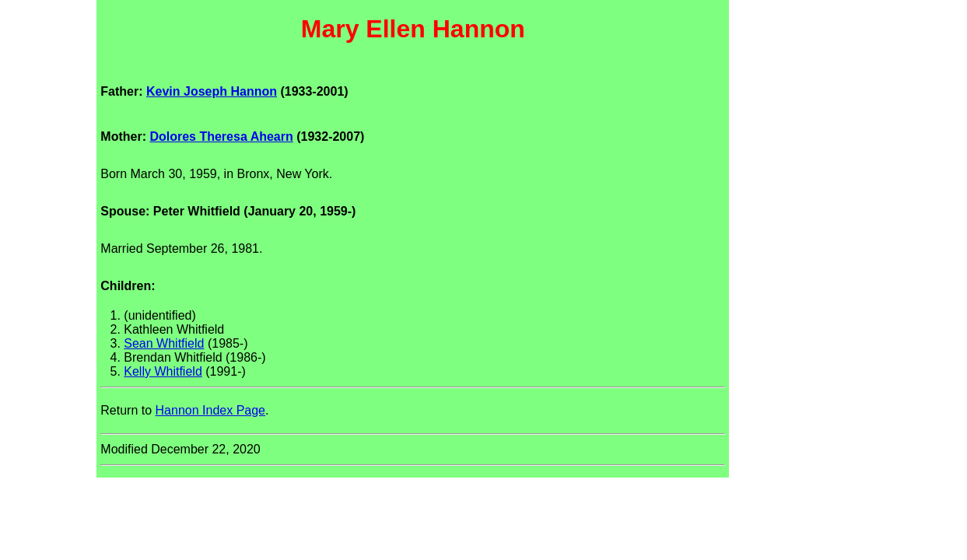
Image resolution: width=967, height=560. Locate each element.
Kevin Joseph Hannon (212, 91)
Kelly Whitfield (163, 371)
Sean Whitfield (164, 343)
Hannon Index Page (210, 410)
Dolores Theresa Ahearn (221, 136)
